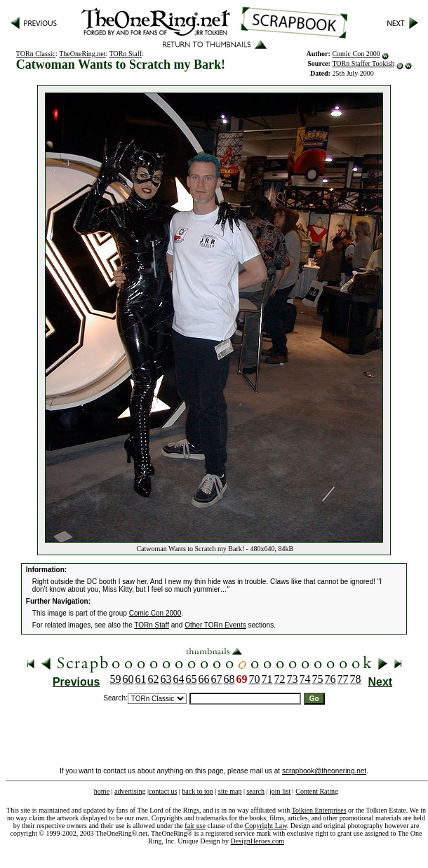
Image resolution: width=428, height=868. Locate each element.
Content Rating (317, 791)
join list (280, 791)
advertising (130, 791)
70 (255, 679)
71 (267, 679)
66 (204, 679)
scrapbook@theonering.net (324, 771)
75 (318, 679)
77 (343, 679)
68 (229, 679)
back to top (197, 791)
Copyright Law (266, 826)
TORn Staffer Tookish (363, 63)
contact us (163, 791)
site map (230, 791)
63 (166, 679)
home (102, 791)
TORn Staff (126, 54)
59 (116, 679)
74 (305, 679)
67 (217, 679)
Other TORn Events (215, 625)
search (255, 791)
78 (356, 679)
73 (293, 679)
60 (128, 679)
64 (179, 679)
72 (280, 679)
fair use (195, 826)
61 (141, 679)
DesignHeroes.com (258, 841)
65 (192, 679)
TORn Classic (36, 54)
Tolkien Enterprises (319, 810)
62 (154, 679)
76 (330, 679)
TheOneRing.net (82, 54)
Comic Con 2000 (356, 54)
